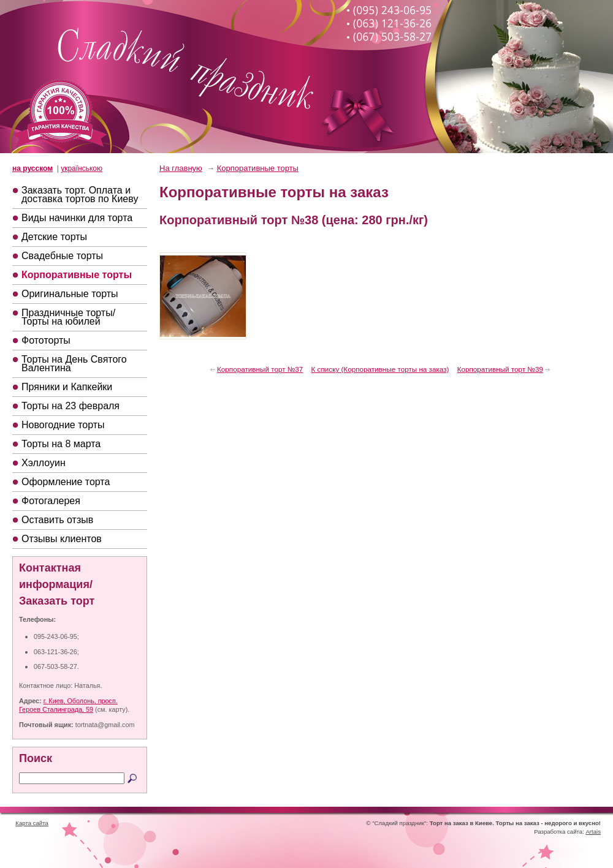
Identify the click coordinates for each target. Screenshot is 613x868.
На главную (181, 168)
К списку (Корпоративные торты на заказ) (380, 369)
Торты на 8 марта (61, 444)
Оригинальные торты (70, 294)
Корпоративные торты (77, 275)
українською (82, 168)
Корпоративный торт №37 (260, 369)
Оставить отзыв (57, 520)
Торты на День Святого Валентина (74, 364)
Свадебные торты (62, 256)
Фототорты (46, 340)
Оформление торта (66, 482)
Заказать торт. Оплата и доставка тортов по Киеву (80, 194)
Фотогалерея (51, 501)
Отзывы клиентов (62, 539)
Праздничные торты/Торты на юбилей (68, 317)
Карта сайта (32, 823)
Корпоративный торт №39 (500, 369)
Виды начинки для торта (77, 218)
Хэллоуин (44, 463)
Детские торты (54, 237)
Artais (593, 832)
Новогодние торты (63, 425)
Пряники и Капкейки (67, 387)
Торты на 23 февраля (70, 406)
